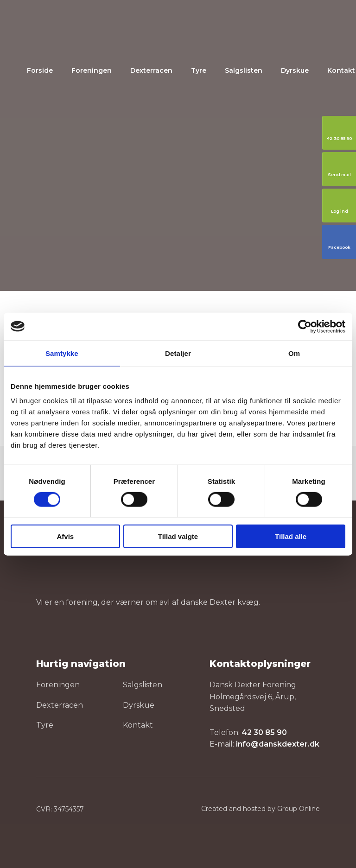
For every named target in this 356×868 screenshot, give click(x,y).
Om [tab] (294, 353)
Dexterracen (151, 70)
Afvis (65, 536)
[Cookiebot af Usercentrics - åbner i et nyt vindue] (305, 326)
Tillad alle (291, 536)
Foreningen (92, 70)
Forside (40, 70)
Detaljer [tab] (178, 353)
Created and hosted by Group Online (261, 809)
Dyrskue (295, 70)
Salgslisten (244, 70)
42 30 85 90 (264, 732)
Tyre (199, 70)
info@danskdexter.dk (278, 744)
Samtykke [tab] (62, 353)
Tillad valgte (178, 536)
